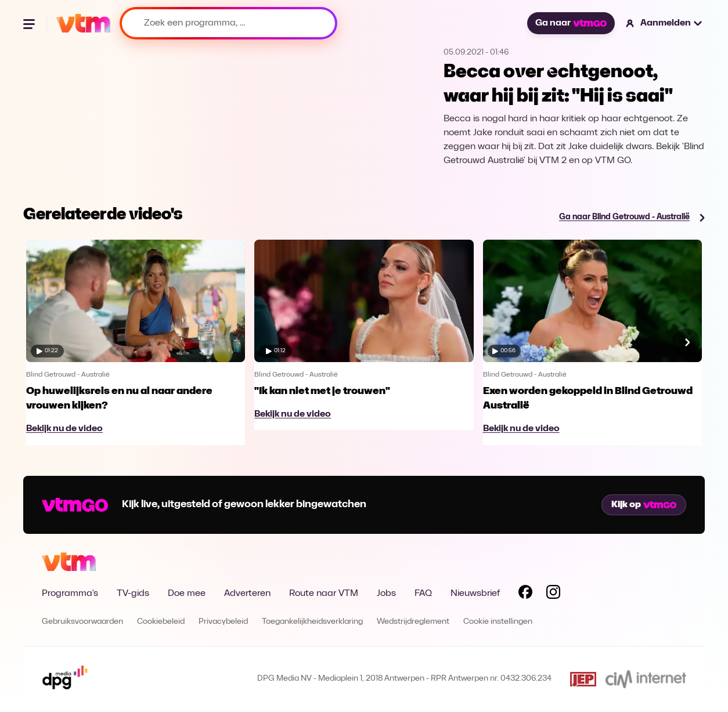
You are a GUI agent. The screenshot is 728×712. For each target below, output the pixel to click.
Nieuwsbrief (475, 594)
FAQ (423, 594)
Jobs (386, 594)
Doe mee (187, 594)
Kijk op (644, 505)
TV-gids (133, 594)
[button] (664, 23)
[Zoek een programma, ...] (228, 23)
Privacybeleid (223, 622)
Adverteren (247, 594)
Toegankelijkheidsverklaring (312, 622)
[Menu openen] (30, 23)
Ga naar (571, 23)
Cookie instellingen (498, 622)
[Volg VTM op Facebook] (525, 594)
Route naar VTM (324, 594)
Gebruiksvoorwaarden (82, 622)
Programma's (70, 594)
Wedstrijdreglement (413, 622)
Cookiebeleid (161, 622)
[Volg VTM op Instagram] (553, 594)
